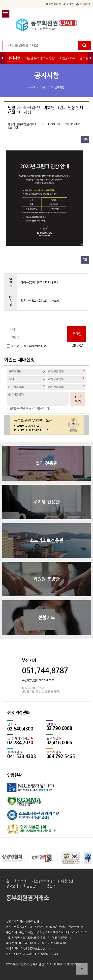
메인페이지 (53, 4)
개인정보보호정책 (44, 881)
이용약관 (67, 881)
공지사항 (14, 58)
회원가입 (83, 4)
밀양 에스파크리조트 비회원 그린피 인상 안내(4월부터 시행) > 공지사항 (47, 25)
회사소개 (20, 881)
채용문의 (50, 886)
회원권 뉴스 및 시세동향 (40, 58)
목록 (85, 139)
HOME (31, 87)
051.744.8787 (45, 671)
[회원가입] (77, 346)
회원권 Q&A (67, 58)
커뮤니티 (45, 87)
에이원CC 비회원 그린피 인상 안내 (39, 283)
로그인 (69, 4)
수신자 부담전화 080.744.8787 (38, 680)
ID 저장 (14, 346)
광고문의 (12, 886)
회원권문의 (31, 886)
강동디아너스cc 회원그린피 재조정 (40, 301)
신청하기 (78, 399)
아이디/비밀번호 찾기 (36, 346)
